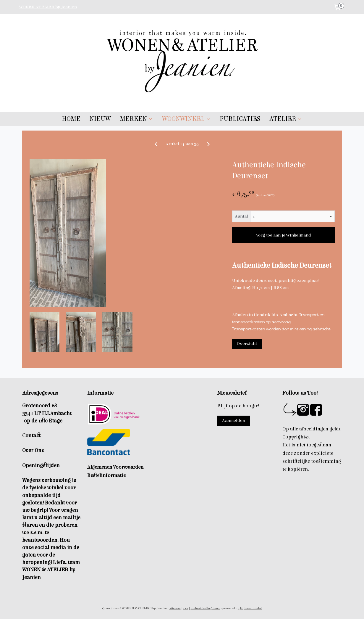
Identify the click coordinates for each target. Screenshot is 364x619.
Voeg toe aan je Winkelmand (283, 235)
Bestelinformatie (106, 475)
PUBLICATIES (240, 119)
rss (186, 608)
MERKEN (136, 119)
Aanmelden (234, 421)
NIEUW (100, 119)
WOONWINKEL (186, 119)
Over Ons (33, 450)
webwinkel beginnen (206, 608)
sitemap (175, 608)
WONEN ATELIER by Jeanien (48, 7)
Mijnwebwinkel (251, 608)
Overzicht (247, 344)
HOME (71, 119)
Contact (31, 436)
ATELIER (286, 119)
